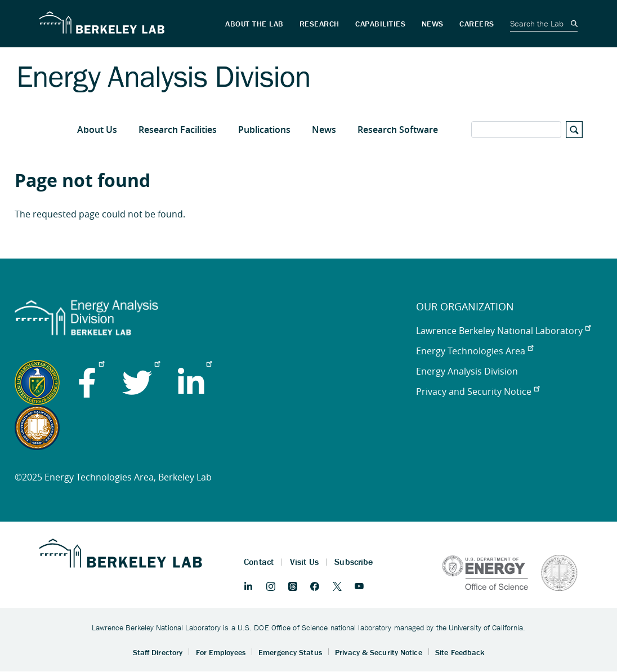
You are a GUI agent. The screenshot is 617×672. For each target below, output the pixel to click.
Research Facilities (178, 130)
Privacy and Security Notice (478, 391)
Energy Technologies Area (475, 351)
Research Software (398, 130)
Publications (264, 130)
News (324, 130)
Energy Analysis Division (467, 371)
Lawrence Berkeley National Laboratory (503, 331)
